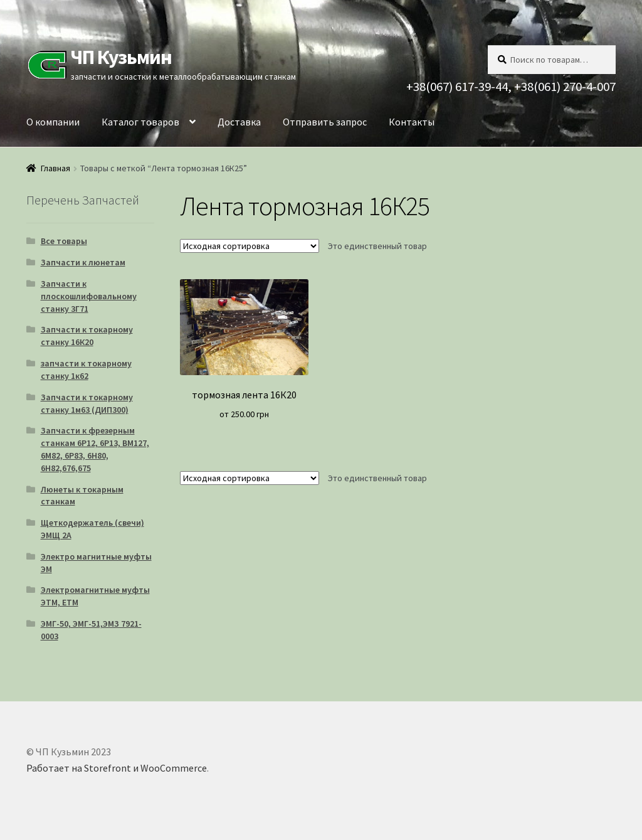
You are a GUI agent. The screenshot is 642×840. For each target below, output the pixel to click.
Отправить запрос (325, 122)
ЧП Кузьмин (121, 57)
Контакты (412, 122)
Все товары (64, 241)
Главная (55, 168)
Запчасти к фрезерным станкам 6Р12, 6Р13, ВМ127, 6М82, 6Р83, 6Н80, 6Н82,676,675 (95, 449)
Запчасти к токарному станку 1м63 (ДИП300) (87, 403)
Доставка (239, 122)
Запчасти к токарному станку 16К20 (87, 336)
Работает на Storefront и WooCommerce (117, 768)
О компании (53, 122)
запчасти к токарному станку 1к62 (86, 369)
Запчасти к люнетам (83, 262)
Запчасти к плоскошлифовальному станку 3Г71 (89, 296)
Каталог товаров (140, 122)
